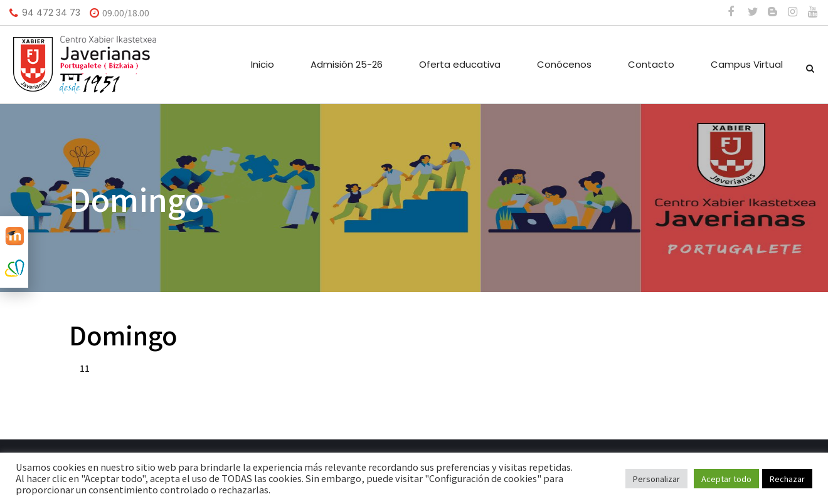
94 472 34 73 (51, 13)
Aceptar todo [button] (726, 479)
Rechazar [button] (787, 479)
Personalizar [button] (656, 479)
